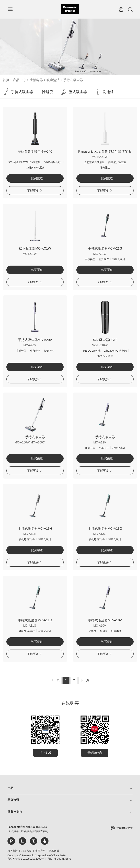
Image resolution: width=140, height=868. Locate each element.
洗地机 (104, 92)
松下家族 (13, 851)
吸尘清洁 (53, 80)
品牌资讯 (13, 800)
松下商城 (45, 753)
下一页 (85, 680)
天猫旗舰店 (95, 753)
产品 (10, 788)
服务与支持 (15, 812)
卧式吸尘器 (74, 92)
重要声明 (40, 851)
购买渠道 (35, 178)
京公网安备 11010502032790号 (26, 859)
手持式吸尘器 (73, 80)
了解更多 (34, 191)
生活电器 (36, 80)
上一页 (55, 680)
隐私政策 (54, 851)
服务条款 (26, 851)
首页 (6, 80)
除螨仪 (48, 92)
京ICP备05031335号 (59, 859)
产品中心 (20, 80)
